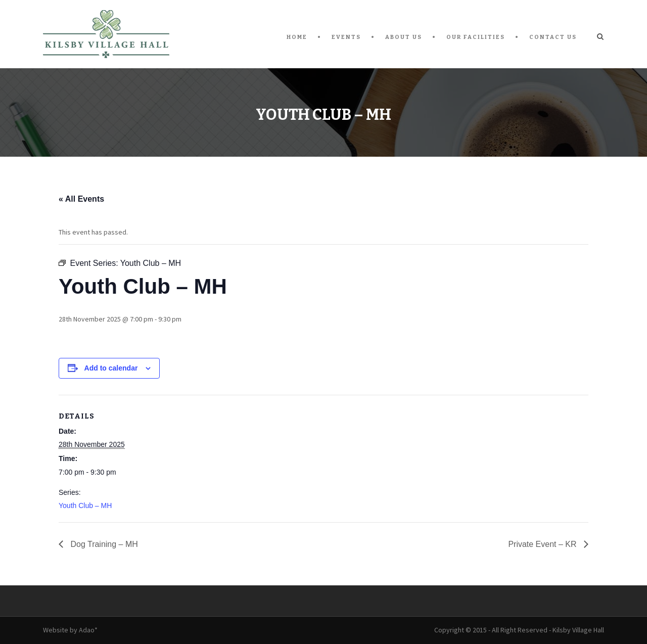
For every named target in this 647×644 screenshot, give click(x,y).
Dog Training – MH (103, 544)
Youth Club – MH (85, 505)
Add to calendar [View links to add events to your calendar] (111, 368)
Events (346, 37)
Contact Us (553, 37)
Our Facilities (476, 37)
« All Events (81, 199)
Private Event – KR (543, 544)
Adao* (88, 630)
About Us (404, 37)
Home (297, 37)
